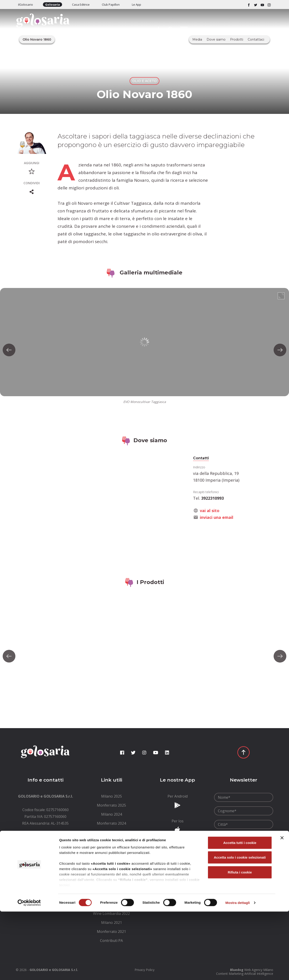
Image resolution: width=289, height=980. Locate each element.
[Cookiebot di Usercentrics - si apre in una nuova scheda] (29, 971)
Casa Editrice (81, 5)
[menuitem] (112, 796)
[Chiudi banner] (282, 906)
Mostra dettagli (238, 971)
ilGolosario (26, 5)
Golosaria (52, 5)
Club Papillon (111, 5)
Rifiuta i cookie (240, 941)
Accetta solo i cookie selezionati (240, 926)
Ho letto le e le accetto (243, 851)
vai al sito (210, 511)
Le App (136, 5)
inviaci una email (217, 517)
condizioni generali (247, 848)
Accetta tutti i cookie (240, 911)
